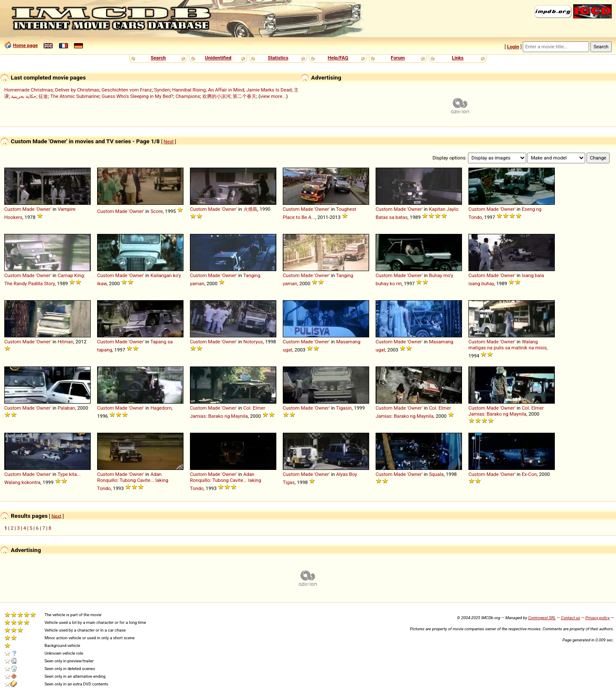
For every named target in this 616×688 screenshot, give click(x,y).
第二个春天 (244, 96)
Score (157, 211)
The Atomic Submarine (75, 96)
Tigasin (344, 408)
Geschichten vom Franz (127, 90)
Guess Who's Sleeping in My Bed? (138, 96)
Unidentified (218, 58)
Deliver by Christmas (77, 90)
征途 (43, 96)
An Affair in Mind (226, 90)
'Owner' (44, 209)
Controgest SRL (542, 618)
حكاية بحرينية (24, 96)
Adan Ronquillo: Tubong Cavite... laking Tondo (133, 481)
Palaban (67, 408)
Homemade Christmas (29, 90)
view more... (273, 96)
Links (458, 58)
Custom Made (19, 209)
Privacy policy (597, 618)
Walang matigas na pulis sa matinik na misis (508, 345)
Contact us (570, 618)
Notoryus (253, 342)
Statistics (278, 58)
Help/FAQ (338, 58)
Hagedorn (161, 408)
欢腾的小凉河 (216, 96)
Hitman (66, 342)
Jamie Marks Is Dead (269, 90)
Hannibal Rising (189, 90)
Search (158, 58)
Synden (162, 90)
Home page (25, 45)
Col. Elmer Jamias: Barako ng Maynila (506, 411)
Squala (437, 474)
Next (169, 142)
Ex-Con (529, 474)
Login (513, 47)
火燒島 (250, 209)
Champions (188, 96)
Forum (398, 58)
